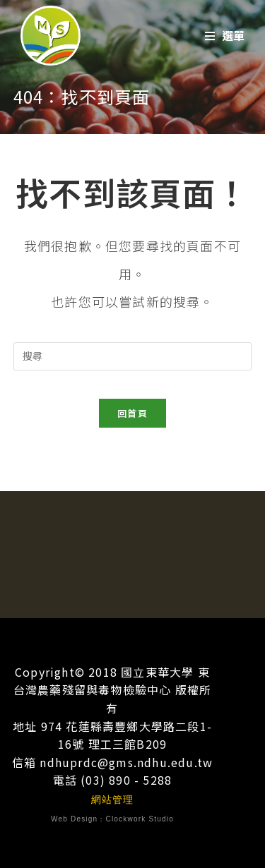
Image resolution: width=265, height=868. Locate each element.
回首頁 (132, 413)
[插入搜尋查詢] (133, 356)
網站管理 (113, 800)
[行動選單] (225, 36)
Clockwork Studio (140, 819)
